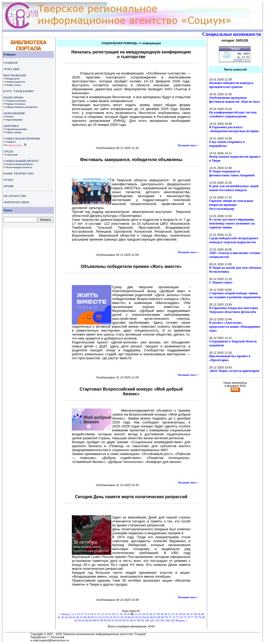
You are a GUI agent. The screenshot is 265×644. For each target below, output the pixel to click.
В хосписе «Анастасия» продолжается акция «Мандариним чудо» (235, 327)
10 (91, 614)
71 (170, 617)
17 (117, 614)
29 (162, 614)
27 (155, 614)
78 (196, 617)
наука (10, 116)
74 (181, 617)
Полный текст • (188, 145)
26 (151, 614)
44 (70, 617)
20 (128, 614)
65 (148, 617)
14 (106, 614)
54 (107, 617)
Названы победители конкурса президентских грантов (231, 85)
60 (129, 617)
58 (122, 617)
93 (120, 620)
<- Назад (63, 614)
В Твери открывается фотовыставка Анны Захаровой (232, 173)
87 (98, 620)
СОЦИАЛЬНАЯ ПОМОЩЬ (22, 138)
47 (81, 617)
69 (163, 617)
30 (166, 614)
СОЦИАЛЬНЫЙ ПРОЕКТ (21, 161)
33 (177, 614)
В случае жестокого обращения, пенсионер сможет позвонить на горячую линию (232, 223)
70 (166, 617)
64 (144, 617)
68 (159, 617)
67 (155, 617)
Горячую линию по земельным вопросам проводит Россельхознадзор (231, 205)
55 (111, 617)
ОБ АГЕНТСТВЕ (15, 196)
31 (169, 614)
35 (184, 614)
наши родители (16, 82)
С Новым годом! (221, 282)
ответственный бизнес (20, 164)
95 (128, 620)
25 (147, 614)
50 (92, 617)
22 (136, 614)
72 (174, 617)
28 (158, 614)
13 (102, 614)
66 (151, 617)
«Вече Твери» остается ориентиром (234, 371)
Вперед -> (182, 620)
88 (102, 620)
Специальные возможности (232, 34)
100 (147, 620)
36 (188, 614)
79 (200, 617)
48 (85, 617)
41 (59, 617)
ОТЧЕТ (9, 180)
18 (121, 614)
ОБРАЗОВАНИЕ (14, 113)
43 (66, 617)
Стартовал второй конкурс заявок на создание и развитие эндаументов (235, 295)
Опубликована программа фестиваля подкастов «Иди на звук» (235, 100)
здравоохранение (17, 129)
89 (105, 620)
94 (124, 620)
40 (203, 614)
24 (144, 614)
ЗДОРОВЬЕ (11, 126)
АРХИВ (8, 186)
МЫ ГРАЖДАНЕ (15, 75)
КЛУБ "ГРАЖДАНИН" (19, 91)
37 (191, 614)
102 (157, 620)
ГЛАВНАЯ (10, 63)
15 (110, 614)
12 (99, 614)
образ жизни (14, 132)
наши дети (13, 79)
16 (114, 614)
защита (11, 142)
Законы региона (16, 101)
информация (14, 145)
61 (133, 617)
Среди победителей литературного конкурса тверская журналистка (234, 240)
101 (152, 620)
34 (180, 614)
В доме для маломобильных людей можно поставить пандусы (234, 188)
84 (87, 620)
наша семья (14, 85)
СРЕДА (8, 151)
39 (199, 614)
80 (203, 617)
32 (173, 614)
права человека (16, 104)
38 (195, 614)
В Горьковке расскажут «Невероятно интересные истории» (234, 129)
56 (115, 617)
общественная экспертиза (22, 107)
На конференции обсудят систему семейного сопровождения (233, 114)
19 (125, 614)
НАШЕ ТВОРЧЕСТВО (19, 173)
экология (12, 155)
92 (117, 620)
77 (192, 617)
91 (113, 620)
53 (104, 617)
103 (162, 620)
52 (100, 617)
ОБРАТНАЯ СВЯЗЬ (16, 202)
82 (80, 620)
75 (185, 617)
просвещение (15, 120)
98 (139, 620)
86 (94, 620)
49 (89, 617)
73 (177, 617)
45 (74, 617)
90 (109, 620)
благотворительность (20, 167)
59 (126, 617)
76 (189, 617)
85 (91, 620)
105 (173, 620)
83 (83, 620)
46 (77, 617)
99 (142, 620)
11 (95, 614)
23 (140, 614)
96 (131, 620)
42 (63, 617)
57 (118, 617)
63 (140, 617)
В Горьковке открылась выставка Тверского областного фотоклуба (234, 310)
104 (167, 620)
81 (76, 620)
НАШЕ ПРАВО (13, 97)
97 (135, 620)
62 (137, 617)
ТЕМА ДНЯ (11, 69)
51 (96, 617)
